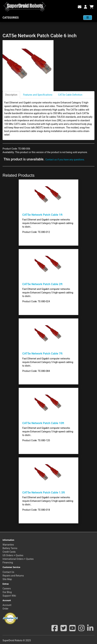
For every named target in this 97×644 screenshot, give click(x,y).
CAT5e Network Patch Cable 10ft (43, 423)
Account (7, 605)
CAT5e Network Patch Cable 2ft (42, 284)
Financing (8, 563)
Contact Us (8, 572)
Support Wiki (9, 596)
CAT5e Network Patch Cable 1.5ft (44, 492)
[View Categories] (88, 18)
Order (5, 609)
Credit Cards (9, 552)
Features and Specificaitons (38, 95)
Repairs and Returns (13, 576)
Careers (7, 589)
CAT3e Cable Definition (70, 95)
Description (11, 95)
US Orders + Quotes (13, 555)
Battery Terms (10, 548)
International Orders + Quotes (18, 559)
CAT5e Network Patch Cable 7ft (42, 353)
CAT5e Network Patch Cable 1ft (42, 215)
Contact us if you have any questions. (65, 160)
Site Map (7, 579)
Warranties (8, 545)
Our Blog (7, 592)
